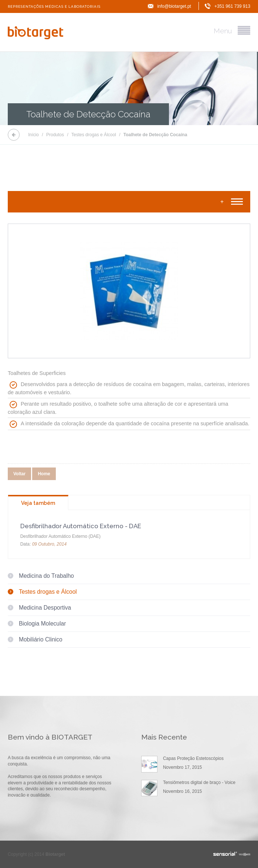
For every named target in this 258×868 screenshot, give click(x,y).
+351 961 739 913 (232, 6)
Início (33, 135)
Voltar (19, 474)
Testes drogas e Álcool (94, 135)
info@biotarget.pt (174, 6)
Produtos (55, 135)
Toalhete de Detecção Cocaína (155, 135)
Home (44, 474)
